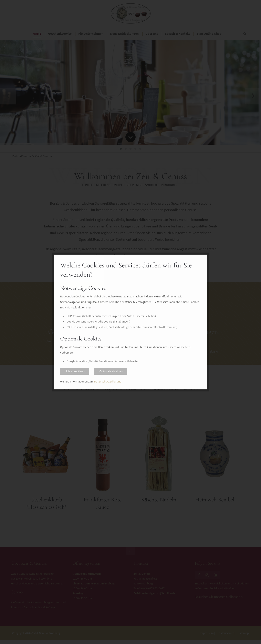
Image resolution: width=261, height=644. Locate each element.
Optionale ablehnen (111, 371)
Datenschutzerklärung (108, 382)
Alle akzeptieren (75, 371)
